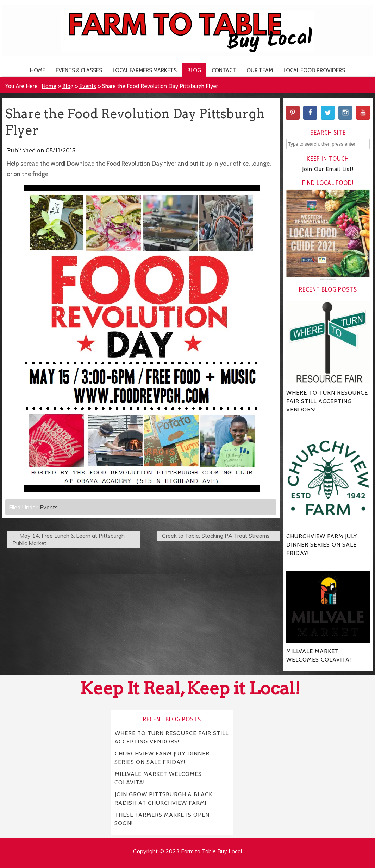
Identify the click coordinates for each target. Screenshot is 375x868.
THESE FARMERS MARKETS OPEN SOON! (162, 819)
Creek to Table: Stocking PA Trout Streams (219, 536)
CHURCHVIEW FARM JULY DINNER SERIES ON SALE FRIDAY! (162, 758)
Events (88, 86)
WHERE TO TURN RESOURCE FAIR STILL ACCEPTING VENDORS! (171, 737)
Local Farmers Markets (145, 70)
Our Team (260, 70)
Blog (194, 70)
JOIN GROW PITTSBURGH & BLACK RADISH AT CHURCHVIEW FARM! (163, 799)
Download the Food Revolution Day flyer (121, 163)
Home (37, 70)
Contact (224, 70)
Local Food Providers (314, 70)
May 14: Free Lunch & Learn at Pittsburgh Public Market (68, 539)
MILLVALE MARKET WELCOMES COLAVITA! (158, 778)
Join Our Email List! (328, 169)
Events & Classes (79, 70)
